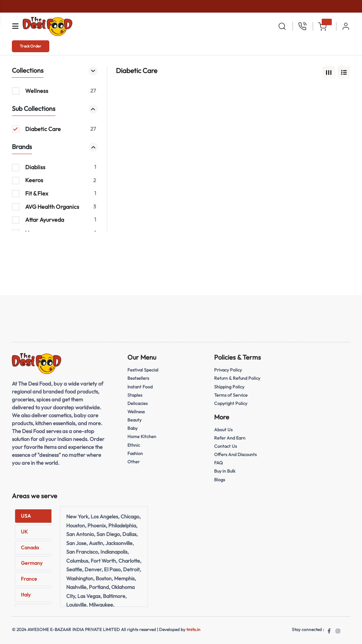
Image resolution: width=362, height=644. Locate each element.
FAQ (219, 461)
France (29, 577)
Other (134, 460)
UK (24, 530)
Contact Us (225, 445)
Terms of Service (231, 394)
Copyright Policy (231, 402)
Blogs (220, 478)
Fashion (135, 451)
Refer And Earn (230, 437)
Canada (30, 545)
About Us (223, 429)
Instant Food (140, 386)
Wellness (136, 411)
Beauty (135, 419)
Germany (32, 561)
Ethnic (134, 443)
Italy (26, 593)
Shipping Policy (229, 386)
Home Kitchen (142, 435)
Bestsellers (138, 378)
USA (26, 514)
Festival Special (143, 370)
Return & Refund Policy (238, 378)
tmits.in (193, 627)
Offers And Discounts (236, 453)
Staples (135, 394)
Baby (133, 427)
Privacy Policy (228, 370)
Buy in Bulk (225, 469)
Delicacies (138, 402)
